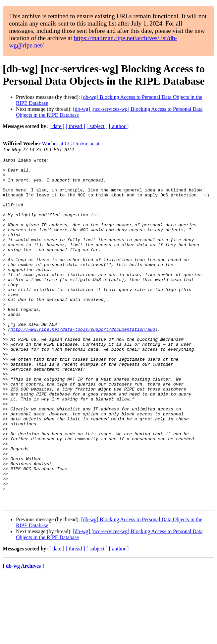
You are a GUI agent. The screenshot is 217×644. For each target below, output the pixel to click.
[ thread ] (75, 126)
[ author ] (119, 126)
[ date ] (57, 126)
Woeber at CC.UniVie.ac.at (71, 143)
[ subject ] (97, 126)
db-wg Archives (23, 636)
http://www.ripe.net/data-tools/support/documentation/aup (83, 364)
